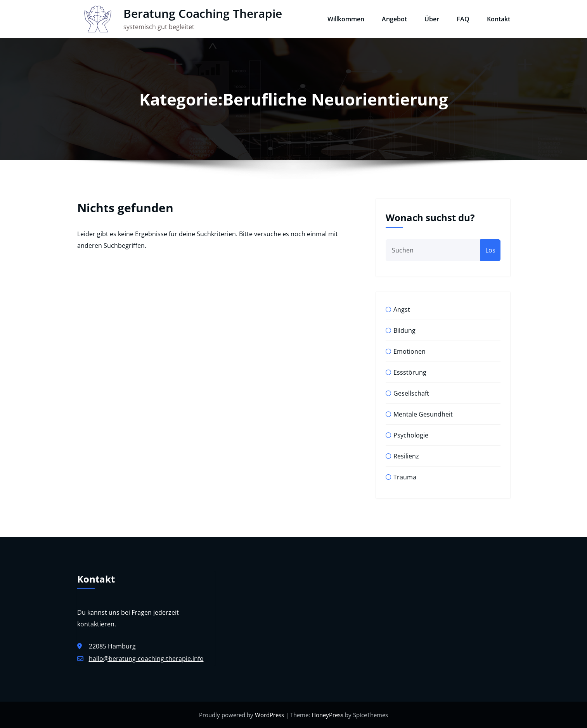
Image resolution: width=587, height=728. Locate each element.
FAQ (463, 19)
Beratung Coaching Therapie (203, 13)
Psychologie (411, 435)
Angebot (394, 19)
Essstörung (410, 372)
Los (490, 250)
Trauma (405, 477)
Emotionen (410, 351)
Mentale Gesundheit (423, 414)
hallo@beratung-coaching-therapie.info (146, 659)
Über (432, 19)
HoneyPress (327, 715)
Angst (402, 310)
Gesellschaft (411, 393)
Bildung (404, 330)
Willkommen (346, 19)
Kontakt (499, 19)
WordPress (269, 715)
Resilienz (406, 456)
